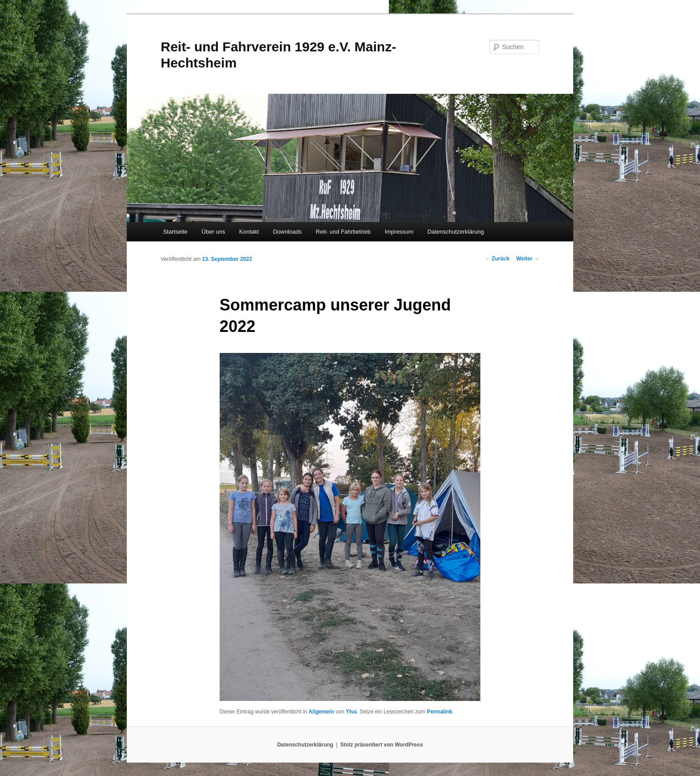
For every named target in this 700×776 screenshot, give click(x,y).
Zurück (497, 259)
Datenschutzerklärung (455, 232)
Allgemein (321, 712)
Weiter (528, 259)
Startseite (175, 232)
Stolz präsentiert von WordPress (381, 745)
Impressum (399, 232)
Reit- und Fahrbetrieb (343, 232)
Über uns (214, 232)
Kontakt (249, 232)
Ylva (351, 712)
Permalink (440, 712)
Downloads (287, 232)
